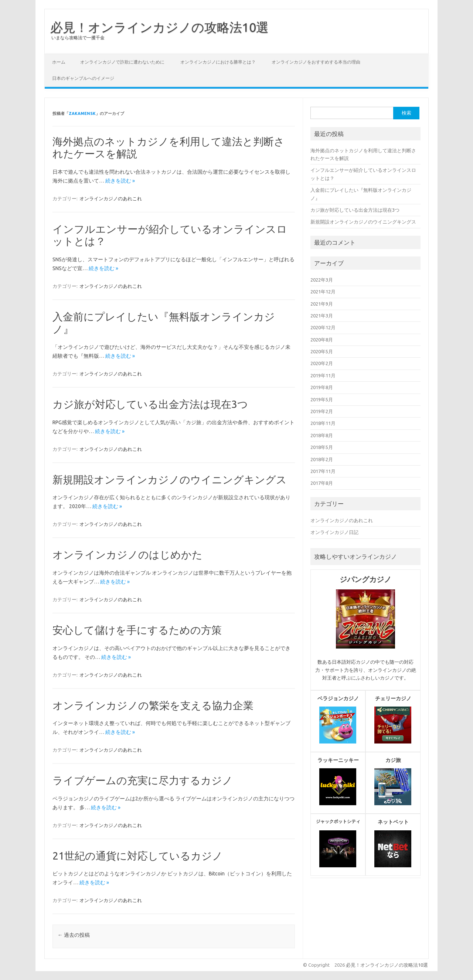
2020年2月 (322, 363)
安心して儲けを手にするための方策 (137, 630)
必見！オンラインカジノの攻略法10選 (159, 27)
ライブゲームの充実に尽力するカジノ (143, 780)
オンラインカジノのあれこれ (111, 198)
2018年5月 (322, 447)
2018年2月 (322, 459)
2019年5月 (322, 399)
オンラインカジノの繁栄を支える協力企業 (153, 705)
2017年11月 (323, 471)
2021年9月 (322, 304)
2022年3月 (322, 280)
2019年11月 (323, 375)
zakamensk (82, 113)
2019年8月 (322, 387)
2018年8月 (322, 435)
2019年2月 (322, 411)
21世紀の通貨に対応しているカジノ (138, 856)
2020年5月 (322, 351)
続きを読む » (120, 181)
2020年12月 (323, 327)
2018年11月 (323, 423)
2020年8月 (322, 340)
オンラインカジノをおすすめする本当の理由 (316, 62)
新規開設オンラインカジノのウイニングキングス (170, 479)
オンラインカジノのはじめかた (127, 554)
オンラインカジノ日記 (334, 532)
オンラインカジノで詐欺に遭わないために (122, 62)
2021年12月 (323, 292)
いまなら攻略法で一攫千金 (78, 38)
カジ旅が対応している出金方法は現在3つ (150, 404)
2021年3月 (322, 316)
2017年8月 (322, 483)
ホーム (59, 62)
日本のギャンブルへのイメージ (83, 78)
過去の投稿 (74, 935)
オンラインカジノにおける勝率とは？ (218, 62)
